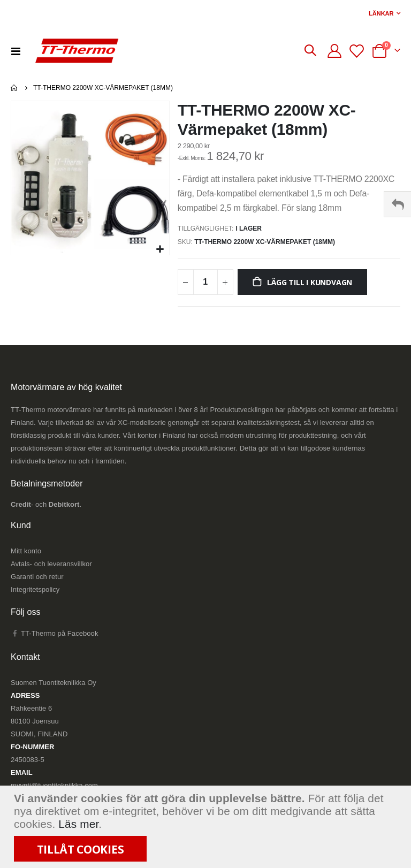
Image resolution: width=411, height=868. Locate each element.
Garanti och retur (37, 579)
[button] (160, 250)
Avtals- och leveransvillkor (51, 566)
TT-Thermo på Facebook (54, 636)
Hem (14, 88)
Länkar (381, 13)
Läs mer (78, 824)
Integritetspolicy (35, 592)
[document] (207, 827)
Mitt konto (26, 554)
